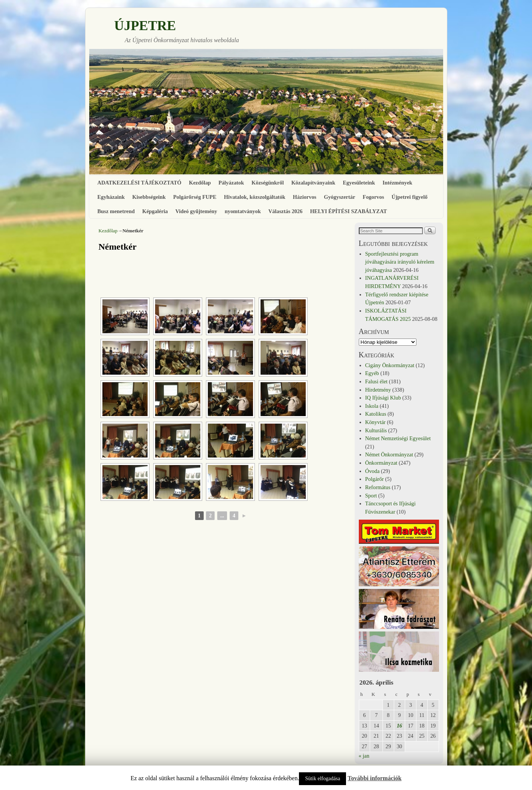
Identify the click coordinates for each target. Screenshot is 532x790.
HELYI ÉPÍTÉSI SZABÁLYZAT (348, 211)
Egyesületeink (359, 183)
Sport (371, 496)
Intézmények (397, 183)
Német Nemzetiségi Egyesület (398, 438)
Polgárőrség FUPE (195, 197)
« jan (364, 756)
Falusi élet (377, 381)
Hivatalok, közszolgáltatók (255, 197)
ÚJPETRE (145, 26)
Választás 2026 (286, 211)
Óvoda (372, 471)
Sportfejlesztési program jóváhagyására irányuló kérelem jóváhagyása (400, 262)
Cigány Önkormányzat (390, 365)
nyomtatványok (243, 211)
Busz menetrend (116, 211)
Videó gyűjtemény (196, 211)
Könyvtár (375, 422)
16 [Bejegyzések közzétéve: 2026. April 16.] (399, 726)
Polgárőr (375, 479)
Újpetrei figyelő (409, 197)
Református (378, 487)
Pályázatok (231, 183)
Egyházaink (111, 197)
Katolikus (376, 414)
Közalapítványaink (313, 183)
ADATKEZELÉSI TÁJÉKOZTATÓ (139, 183)
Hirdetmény (378, 390)
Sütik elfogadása (322, 779)
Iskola (372, 406)
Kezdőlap (200, 183)
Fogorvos (373, 197)
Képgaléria (155, 211)
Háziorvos (305, 197)
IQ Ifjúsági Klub (383, 398)
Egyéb (372, 373)
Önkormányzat (381, 463)
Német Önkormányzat (389, 454)
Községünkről (268, 183)
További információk (374, 778)
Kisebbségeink (149, 197)
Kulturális (376, 430)
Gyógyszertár (339, 197)
